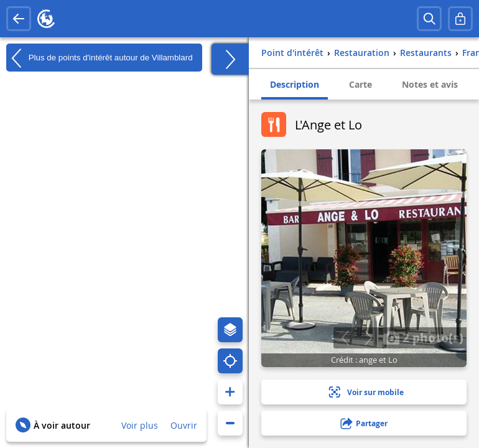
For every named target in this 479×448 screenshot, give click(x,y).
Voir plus (140, 425)
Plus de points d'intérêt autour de (100, 58)
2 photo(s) (423, 337)
